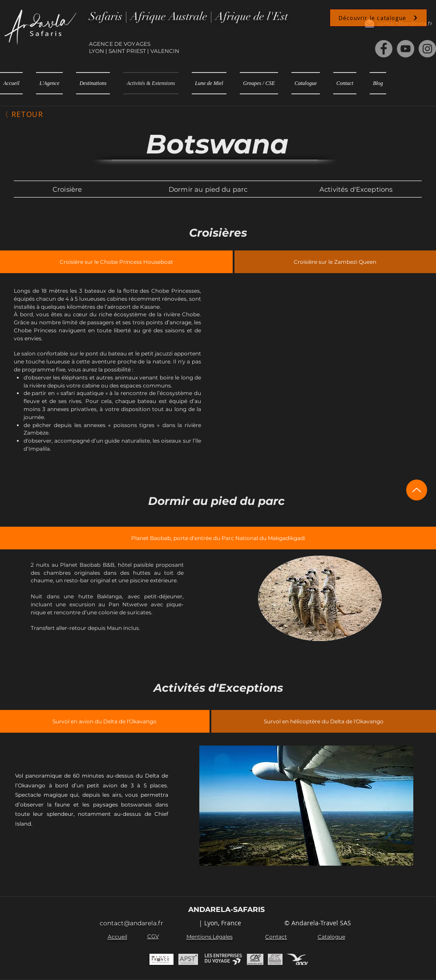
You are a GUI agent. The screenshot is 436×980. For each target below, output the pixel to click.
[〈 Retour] (23, 114)
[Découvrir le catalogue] (378, 18)
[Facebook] (384, 49)
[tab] (116, 262)
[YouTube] (406, 49)
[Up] (417, 490)
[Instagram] (427, 49)
